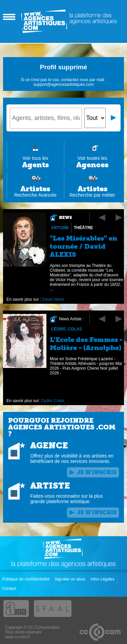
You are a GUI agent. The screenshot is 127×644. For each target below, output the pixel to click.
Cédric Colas (67, 329)
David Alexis (53, 299)
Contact (10, 589)
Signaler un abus (70, 579)
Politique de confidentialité (27, 579)
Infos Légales (103, 579)
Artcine (60, 228)
